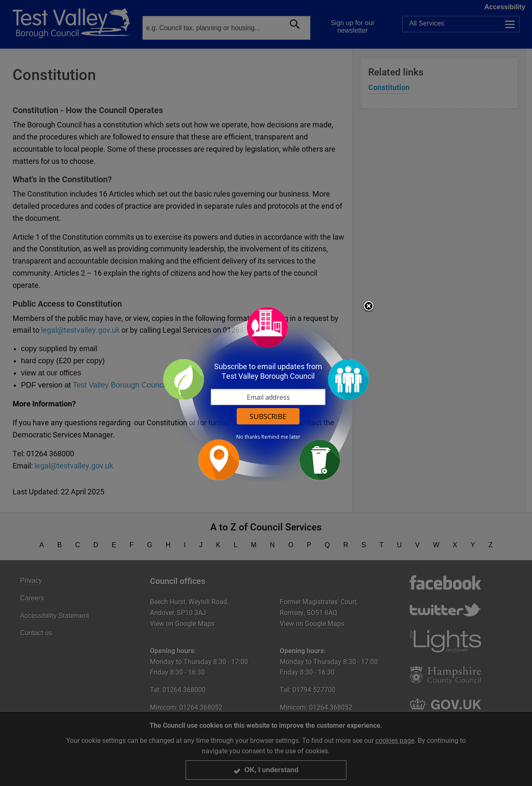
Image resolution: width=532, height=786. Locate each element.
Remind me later (281, 437)
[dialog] (266, 393)
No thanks (248, 437)
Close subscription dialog (369, 307)
